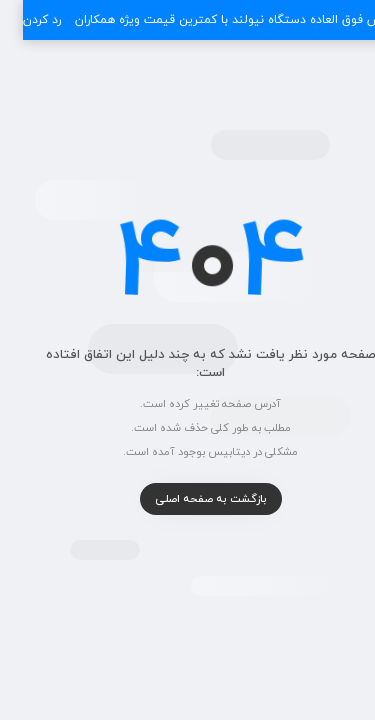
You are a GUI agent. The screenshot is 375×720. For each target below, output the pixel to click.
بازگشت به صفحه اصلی (188, 499)
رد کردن (19, 20)
